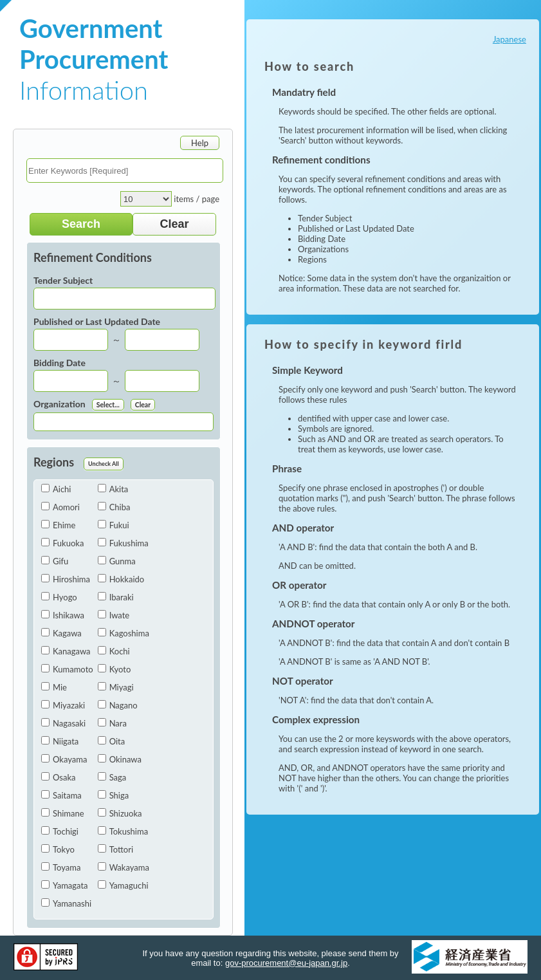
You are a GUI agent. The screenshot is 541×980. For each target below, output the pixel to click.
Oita (112, 741)
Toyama (61, 867)
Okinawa (120, 759)
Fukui (114, 525)
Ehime (58, 525)
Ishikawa (63, 615)
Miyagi (116, 687)
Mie (54, 687)
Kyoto (115, 669)
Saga (112, 777)
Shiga (114, 795)
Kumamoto (67, 669)
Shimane (63, 813)
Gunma (117, 561)
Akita (113, 489)
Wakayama (124, 867)
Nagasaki (63, 723)
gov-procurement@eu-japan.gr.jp (286, 963)
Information (94, 59)
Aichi (56, 489)
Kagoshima (124, 633)
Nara (112, 723)
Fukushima (123, 543)
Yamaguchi (123, 885)
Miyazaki (63, 705)
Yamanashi (66, 903)
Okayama (64, 759)
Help (200, 143)
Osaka (58, 777)
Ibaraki (116, 597)
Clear (143, 405)
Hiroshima (66, 579)
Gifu (55, 561)
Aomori (60, 507)
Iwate (114, 615)
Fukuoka (62, 543)
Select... (108, 405)
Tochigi (60, 831)
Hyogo (59, 597)
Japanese (509, 39)
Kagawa (61, 633)
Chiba (114, 507)
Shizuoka (120, 813)
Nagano (118, 705)
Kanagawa (66, 651)
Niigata (60, 741)
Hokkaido (121, 579)
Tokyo (58, 849)
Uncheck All (104, 464)
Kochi (114, 651)
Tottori (115, 849)
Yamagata (65, 885)
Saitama (61, 795)
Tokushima (123, 831)
